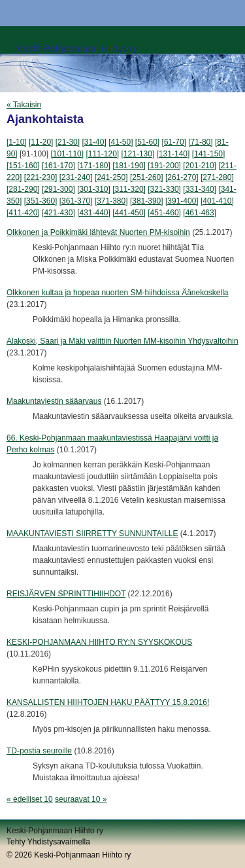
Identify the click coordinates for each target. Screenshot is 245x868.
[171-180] (94, 166)
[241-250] (111, 177)
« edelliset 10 (30, 799)
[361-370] (76, 201)
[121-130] (138, 154)
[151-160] (23, 166)
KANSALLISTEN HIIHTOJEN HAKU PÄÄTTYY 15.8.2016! (108, 702)
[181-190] (129, 166)
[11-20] (41, 142)
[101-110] (67, 154)
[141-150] (209, 154)
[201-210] (200, 166)
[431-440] (94, 213)
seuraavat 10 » (81, 799)
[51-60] (147, 142)
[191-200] (164, 166)
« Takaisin (24, 105)
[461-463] (200, 213)
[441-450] (129, 213)
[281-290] (23, 189)
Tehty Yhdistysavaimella (48, 842)
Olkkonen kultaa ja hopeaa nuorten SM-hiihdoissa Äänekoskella (118, 293)
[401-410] (217, 201)
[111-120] (102, 154)
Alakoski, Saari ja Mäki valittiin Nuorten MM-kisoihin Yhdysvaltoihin (122, 341)
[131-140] (173, 154)
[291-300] (58, 189)
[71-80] (200, 142)
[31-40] (94, 142)
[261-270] (182, 177)
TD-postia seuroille (39, 751)
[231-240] (76, 177)
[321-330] (164, 189)
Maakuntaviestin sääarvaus (54, 401)
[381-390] (147, 201)
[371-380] (111, 201)
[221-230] (41, 177)
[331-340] (200, 189)
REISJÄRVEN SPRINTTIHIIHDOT (66, 594)
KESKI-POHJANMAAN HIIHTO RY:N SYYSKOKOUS (99, 642)
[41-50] (121, 142)
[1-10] (17, 142)
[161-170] (58, 166)
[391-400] (182, 201)
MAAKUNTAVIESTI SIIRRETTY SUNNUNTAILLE (92, 533)
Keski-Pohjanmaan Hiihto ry (77, 48)
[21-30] (68, 142)
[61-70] (174, 142)
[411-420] (23, 213)
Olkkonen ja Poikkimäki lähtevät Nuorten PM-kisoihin (98, 232)
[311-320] (129, 189)
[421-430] (58, 213)
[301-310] (94, 189)
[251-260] (147, 177)
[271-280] (217, 177)
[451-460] (164, 213)
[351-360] (41, 201)
